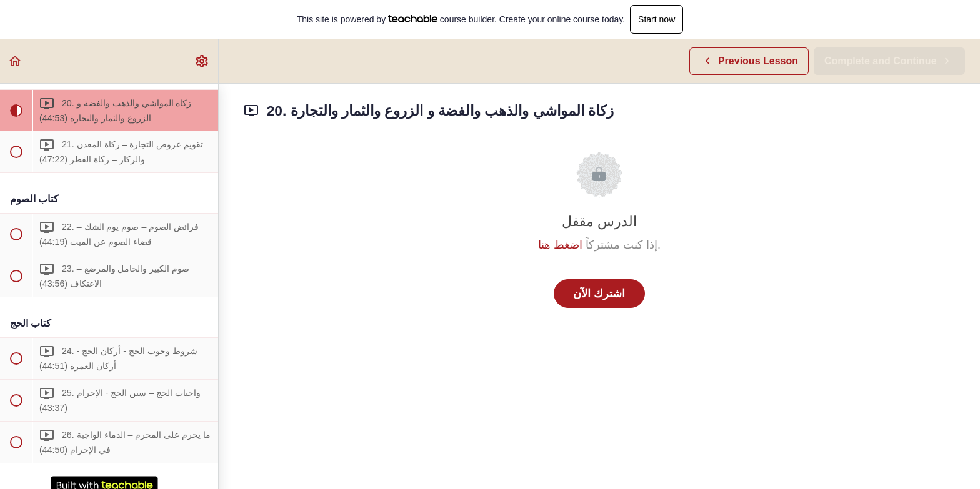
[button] (16, 61)
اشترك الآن (599, 294)
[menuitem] (202, 61)
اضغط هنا (560, 245)
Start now (657, 19)
